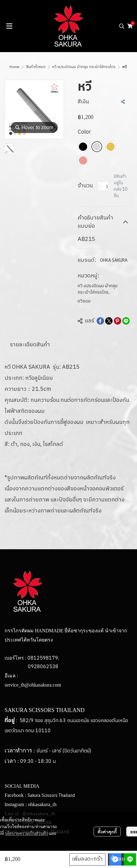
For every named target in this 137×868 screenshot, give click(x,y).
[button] (122, 26)
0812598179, (43, 658)
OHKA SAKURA (114, 260)
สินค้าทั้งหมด (36, 67)
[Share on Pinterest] (117, 321)
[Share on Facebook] (100, 321)
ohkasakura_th (42, 804)
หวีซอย (84, 301)
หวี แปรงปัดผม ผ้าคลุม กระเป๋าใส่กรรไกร (84, 67)
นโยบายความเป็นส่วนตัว (26, 833)
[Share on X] (109, 321)
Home (14, 67)
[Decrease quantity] (99, 186)
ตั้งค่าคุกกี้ (107, 832)
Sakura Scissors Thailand (51, 796)
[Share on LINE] (126, 321)
